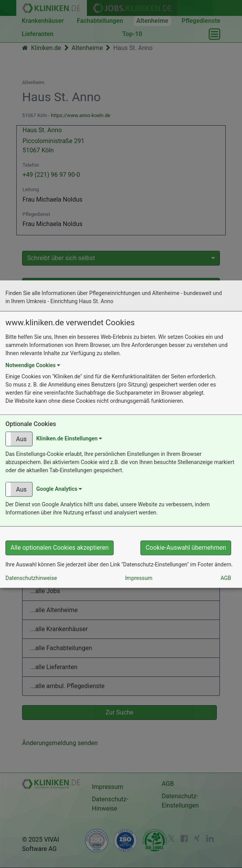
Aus (21, 439)
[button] (19, 439)
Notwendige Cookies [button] (33, 365)
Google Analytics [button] (59, 489)
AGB (226, 578)
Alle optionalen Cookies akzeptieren (60, 548)
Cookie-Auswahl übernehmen (186, 548)
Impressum (139, 578)
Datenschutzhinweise (31, 578)
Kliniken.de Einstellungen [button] (69, 438)
